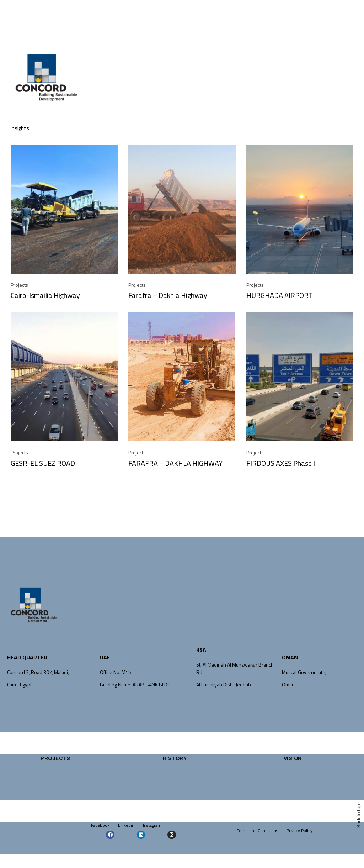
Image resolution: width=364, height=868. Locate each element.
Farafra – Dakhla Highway (168, 295)
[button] (351, 81)
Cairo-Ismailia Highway (45, 295)
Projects (19, 285)
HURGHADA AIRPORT (280, 295)
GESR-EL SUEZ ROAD (43, 463)
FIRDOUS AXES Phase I (281, 463)
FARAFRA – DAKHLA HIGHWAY (175, 463)
